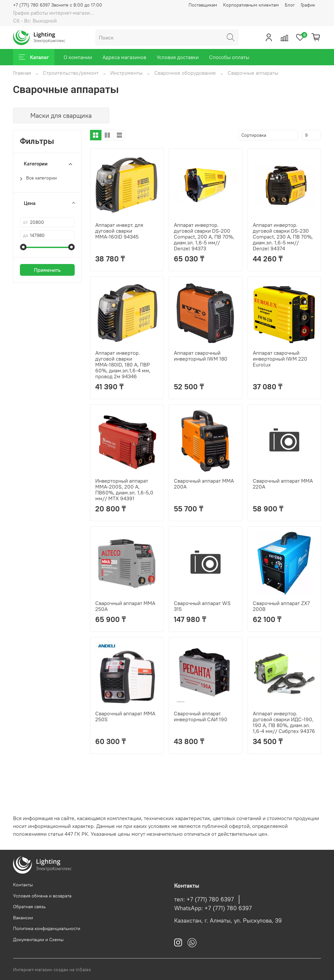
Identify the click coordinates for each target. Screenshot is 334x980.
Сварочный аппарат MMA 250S (125, 716)
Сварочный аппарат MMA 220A (283, 484)
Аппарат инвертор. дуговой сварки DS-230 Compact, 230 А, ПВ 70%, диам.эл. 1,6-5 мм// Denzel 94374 (283, 237)
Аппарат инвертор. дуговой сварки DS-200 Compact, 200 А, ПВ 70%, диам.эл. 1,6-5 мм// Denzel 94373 (204, 237)
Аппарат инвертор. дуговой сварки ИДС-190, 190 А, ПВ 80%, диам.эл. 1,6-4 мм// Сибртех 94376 (284, 722)
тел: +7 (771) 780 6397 (204, 899)
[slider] (23, 247)
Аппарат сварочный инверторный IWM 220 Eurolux (280, 359)
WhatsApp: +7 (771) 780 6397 (213, 908)
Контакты (23, 885)
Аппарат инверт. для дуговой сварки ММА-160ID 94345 (119, 231)
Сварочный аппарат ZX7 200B (281, 606)
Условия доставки (178, 57)
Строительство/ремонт (71, 73)
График (308, 5)
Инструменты (126, 73)
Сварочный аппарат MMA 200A (204, 484)
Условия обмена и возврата (42, 896)
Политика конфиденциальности (47, 928)
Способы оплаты (229, 57)
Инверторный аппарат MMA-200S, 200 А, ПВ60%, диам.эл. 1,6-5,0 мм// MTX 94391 (124, 490)
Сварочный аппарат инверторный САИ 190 (201, 716)
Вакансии (23, 918)
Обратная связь (29, 907)
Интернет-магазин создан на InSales (52, 970)
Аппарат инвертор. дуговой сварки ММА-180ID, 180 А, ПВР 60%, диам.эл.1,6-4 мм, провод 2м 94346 (123, 365)
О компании (78, 57)
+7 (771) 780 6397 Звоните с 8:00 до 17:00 (58, 5)
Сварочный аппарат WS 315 (202, 606)
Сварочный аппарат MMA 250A (125, 606)
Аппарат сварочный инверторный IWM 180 (201, 356)
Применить (47, 270)
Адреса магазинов (124, 57)
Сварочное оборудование (185, 73)
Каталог (34, 57)
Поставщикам (203, 5)
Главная (22, 73)
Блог (290, 5)
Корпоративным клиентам (251, 5)
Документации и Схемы (38, 940)
